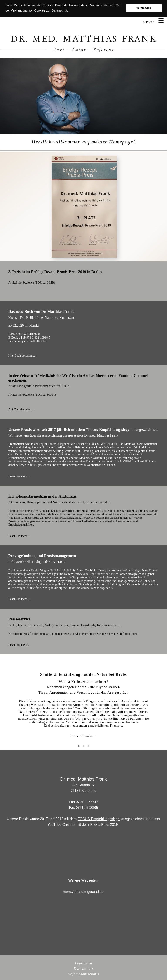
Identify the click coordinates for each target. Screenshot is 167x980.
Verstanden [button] (144, 8)
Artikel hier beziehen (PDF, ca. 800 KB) (33, 395)
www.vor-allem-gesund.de (83, 892)
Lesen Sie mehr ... (83, 736)
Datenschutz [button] (60, 10)
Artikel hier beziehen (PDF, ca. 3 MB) (32, 283)
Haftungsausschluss (83, 974)
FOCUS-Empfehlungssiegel (99, 819)
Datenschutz (83, 969)
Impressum (84, 963)
